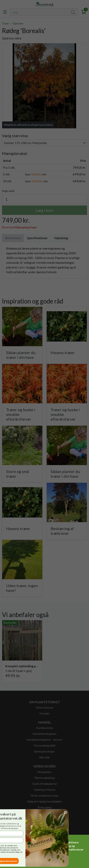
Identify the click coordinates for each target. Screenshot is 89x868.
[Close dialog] (4, 812)
